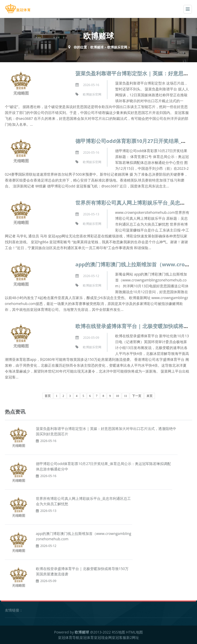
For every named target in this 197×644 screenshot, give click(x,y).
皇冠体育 (87, 637)
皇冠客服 (119, 637)
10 (117, 396)
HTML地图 (134, 632)
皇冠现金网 (103, 637)
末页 (150, 396)
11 (126, 396)
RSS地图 (119, 632)
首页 (48, 396)
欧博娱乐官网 (117, 47)
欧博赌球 (97, 47)
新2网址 (133, 637)
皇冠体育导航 (69, 637)
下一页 (137, 396)
